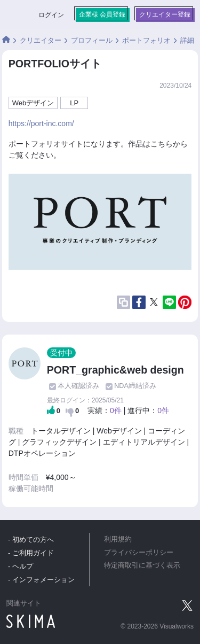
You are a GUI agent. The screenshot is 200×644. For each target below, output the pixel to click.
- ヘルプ (21, 566)
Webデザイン (33, 103)
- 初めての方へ (31, 540)
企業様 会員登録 (102, 14)
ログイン (51, 15)
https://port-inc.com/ (41, 123)
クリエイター (41, 40)
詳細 (187, 40)
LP (74, 103)
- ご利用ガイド (31, 553)
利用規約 (118, 539)
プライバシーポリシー (139, 553)
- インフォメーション (41, 580)
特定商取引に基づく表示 (142, 565)
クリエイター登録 (165, 14)
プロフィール (92, 40)
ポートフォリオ (146, 40)
